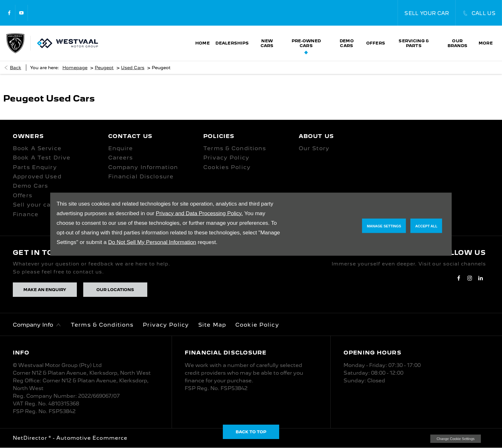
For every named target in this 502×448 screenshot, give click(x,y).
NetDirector (31, 438)
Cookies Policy (227, 167)
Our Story (314, 148)
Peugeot (104, 68)
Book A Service (37, 148)
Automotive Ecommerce (92, 438)
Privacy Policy (226, 158)
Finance (26, 214)
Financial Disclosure (141, 176)
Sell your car (33, 205)
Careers (121, 158)
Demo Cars (30, 186)
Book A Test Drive (42, 158)
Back (16, 68)
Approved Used (37, 176)
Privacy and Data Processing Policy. (199, 213)
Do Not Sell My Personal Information (152, 242)
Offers (23, 195)
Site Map (212, 325)
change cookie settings (456, 439)
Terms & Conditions (235, 148)
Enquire (121, 148)
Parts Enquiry (35, 167)
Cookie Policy (257, 325)
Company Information (143, 167)
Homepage (75, 68)
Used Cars (133, 68)
